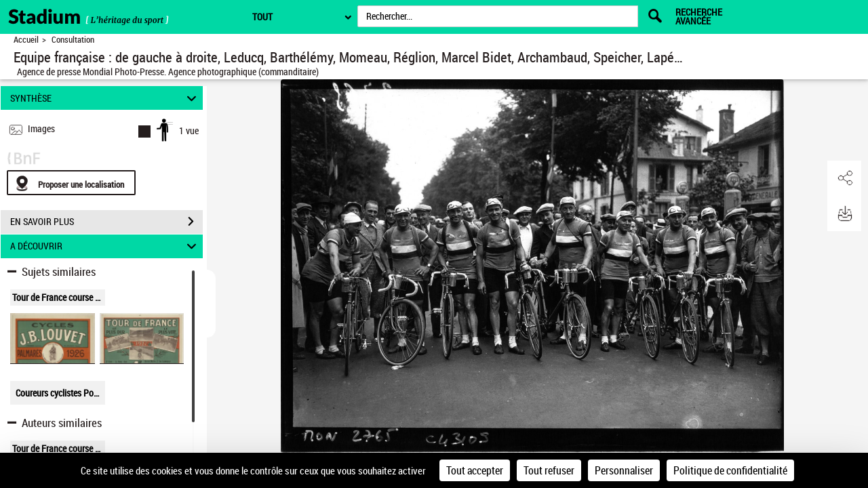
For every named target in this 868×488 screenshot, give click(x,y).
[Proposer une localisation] (71, 183)
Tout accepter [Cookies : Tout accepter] (475, 470)
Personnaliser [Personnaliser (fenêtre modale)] (624, 470)
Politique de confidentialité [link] (730, 470)
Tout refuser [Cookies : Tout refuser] (549, 470)
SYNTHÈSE (105, 98)
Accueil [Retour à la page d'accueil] (26, 40)
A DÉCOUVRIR (105, 246)
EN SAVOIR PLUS (106, 222)
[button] (844, 178)
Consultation (73, 40)
